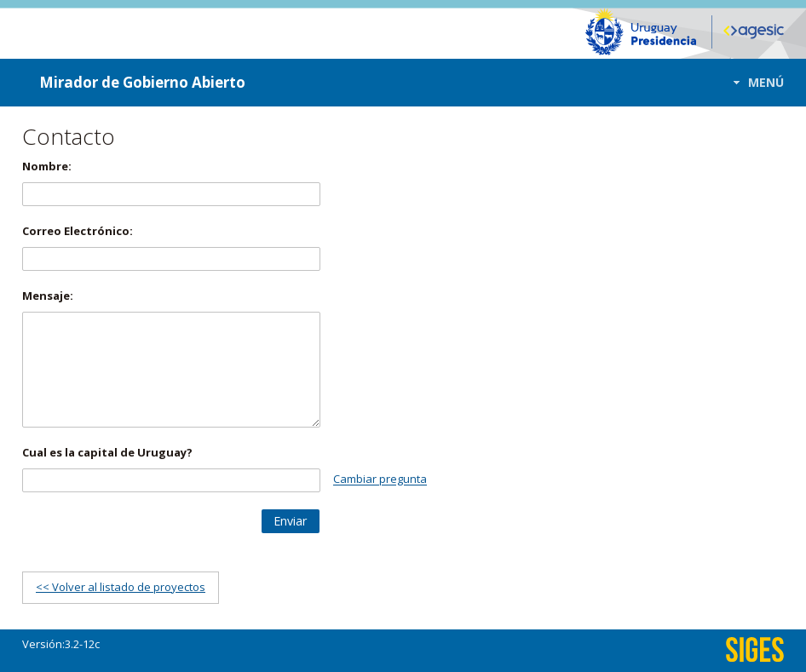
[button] (754, 82)
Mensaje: (48, 296)
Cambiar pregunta (380, 480)
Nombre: (47, 166)
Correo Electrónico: (78, 231)
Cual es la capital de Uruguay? (107, 452)
